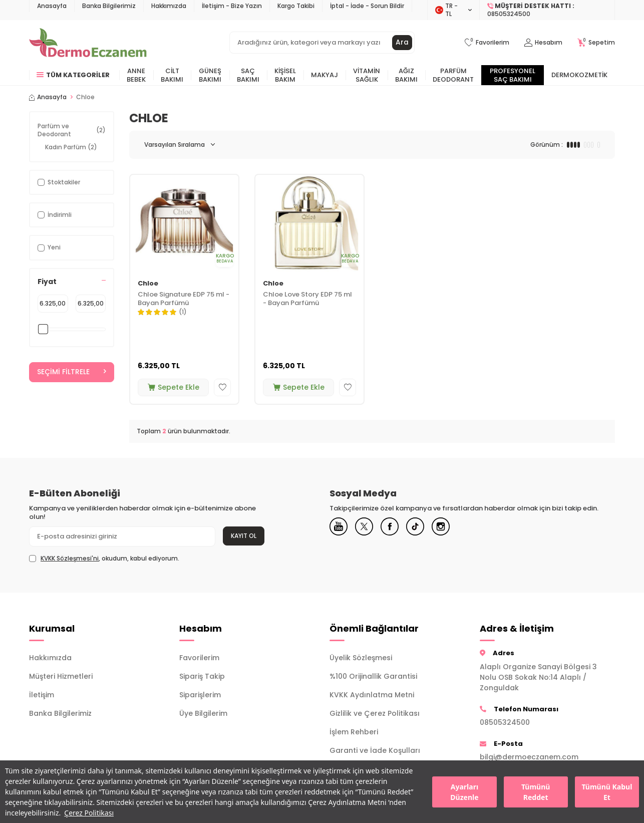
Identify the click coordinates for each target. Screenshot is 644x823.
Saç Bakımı (248, 75)
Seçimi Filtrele (72, 372)
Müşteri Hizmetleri (61, 676)
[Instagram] (450, 527)
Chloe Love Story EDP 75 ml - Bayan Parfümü (307, 299)
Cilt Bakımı (172, 75)
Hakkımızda (169, 6)
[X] (367, 527)
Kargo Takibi (296, 6)
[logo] (88, 43)
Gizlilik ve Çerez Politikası (375, 713)
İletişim (42, 695)
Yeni (49, 247)
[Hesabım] (543, 43)
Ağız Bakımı (406, 75)
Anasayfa (52, 6)
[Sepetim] (596, 43)
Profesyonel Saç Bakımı (513, 75)
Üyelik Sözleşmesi (361, 658)
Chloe (148, 284)
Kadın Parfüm (71, 147)
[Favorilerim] (487, 43)
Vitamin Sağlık (367, 75)
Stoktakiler (59, 182)
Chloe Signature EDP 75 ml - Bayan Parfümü (184, 299)
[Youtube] (340, 527)
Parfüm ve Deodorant (72, 130)
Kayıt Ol (244, 536)
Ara (402, 43)
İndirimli (55, 215)
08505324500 (505, 722)
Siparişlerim (200, 695)
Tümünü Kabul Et (607, 792)
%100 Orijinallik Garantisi (373, 676)
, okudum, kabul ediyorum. (104, 559)
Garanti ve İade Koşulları (375, 750)
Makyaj (325, 75)
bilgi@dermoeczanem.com (529, 757)
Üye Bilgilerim (203, 713)
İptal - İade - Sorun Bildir (367, 6)
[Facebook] (395, 527)
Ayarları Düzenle (464, 792)
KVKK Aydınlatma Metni (372, 695)
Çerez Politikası (89, 813)
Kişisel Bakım (285, 75)
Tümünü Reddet (536, 792)
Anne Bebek (136, 75)
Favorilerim (199, 658)
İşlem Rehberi (354, 732)
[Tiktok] (422, 527)
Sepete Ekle (174, 387)
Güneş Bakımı (210, 75)
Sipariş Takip (202, 676)
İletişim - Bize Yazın (232, 6)
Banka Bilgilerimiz (109, 6)
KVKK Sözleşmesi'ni (70, 558)
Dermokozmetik (579, 75)
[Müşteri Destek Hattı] (547, 10)
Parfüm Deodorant (453, 75)
